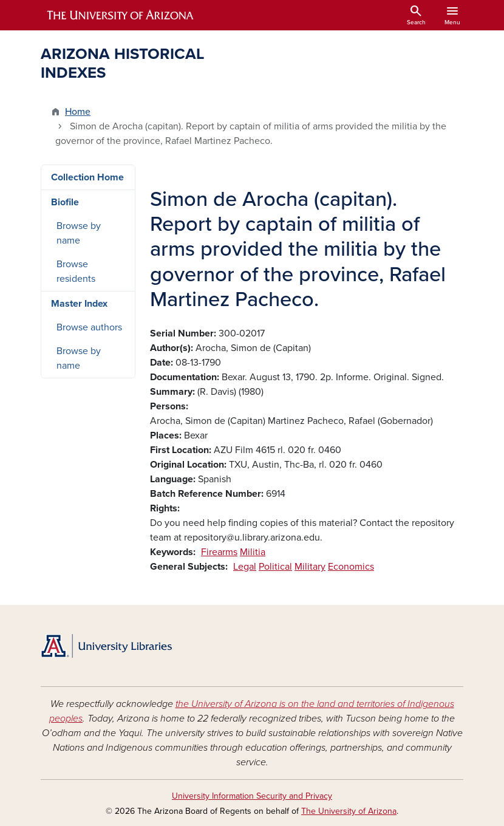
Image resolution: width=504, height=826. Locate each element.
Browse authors (89, 327)
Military (310, 567)
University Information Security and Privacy (252, 796)
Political (275, 567)
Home (78, 112)
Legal (245, 567)
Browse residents (76, 271)
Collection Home (87, 177)
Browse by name (79, 233)
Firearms (219, 552)
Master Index (79, 304)
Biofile (65, 202)
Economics (351, 567)
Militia (253, 552)
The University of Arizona (349, 811)
